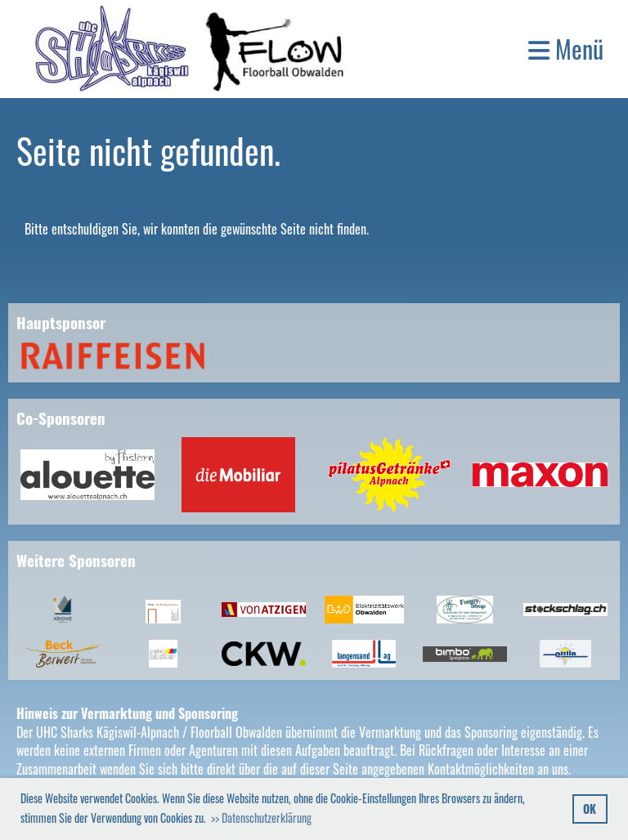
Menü (566, 49)
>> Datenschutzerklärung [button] (261, 818)
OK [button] (590, 809)
